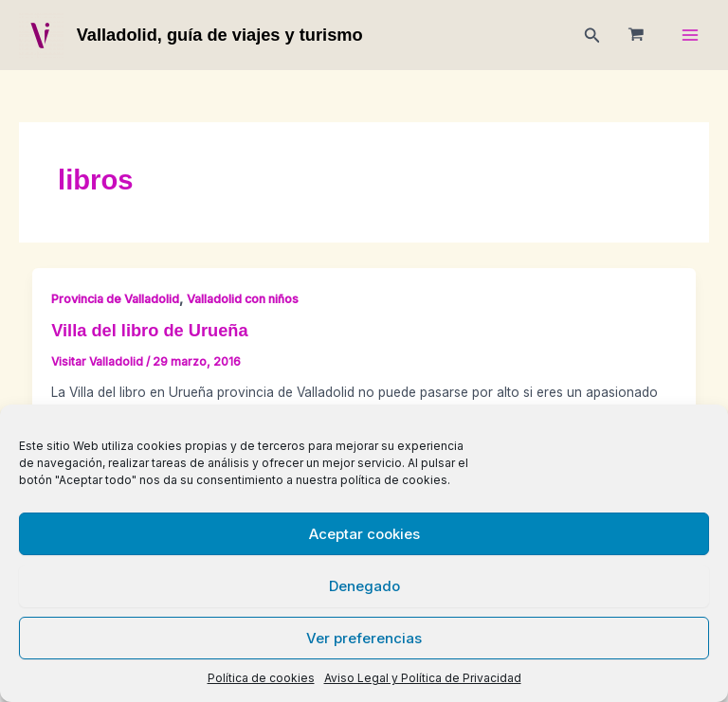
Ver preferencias (364, 638)
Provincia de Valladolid (115, 299)
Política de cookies (261, 678)
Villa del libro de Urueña (149, 330)
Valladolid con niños (243, 299)
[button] (592, 36)
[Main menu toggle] (691, 36)
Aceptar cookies (364, 534)
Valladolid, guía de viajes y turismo (220, 35)
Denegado (364, 586)
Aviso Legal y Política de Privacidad (423, 678)
